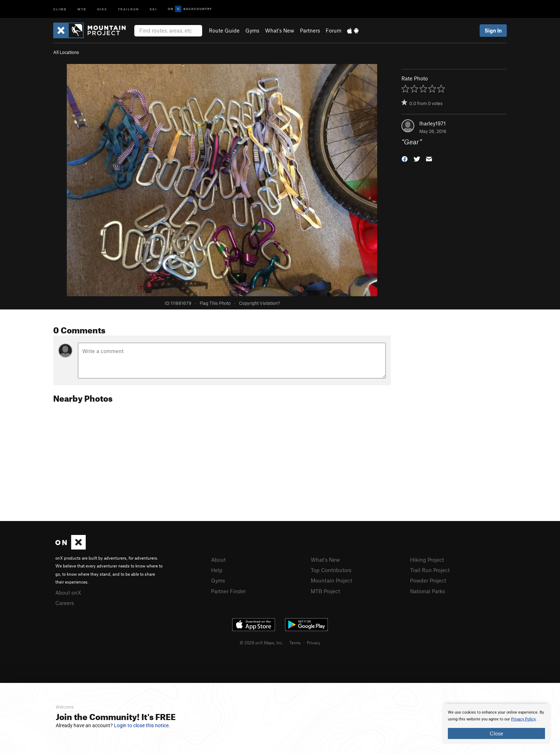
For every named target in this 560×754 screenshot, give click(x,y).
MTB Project (325, 591)
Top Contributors (331, 570)
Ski (153, 9)
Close (496, 733)
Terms (295, 643)
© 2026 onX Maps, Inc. (261, 643)
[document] (496, 724)
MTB (82, 9)
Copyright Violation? (259, 303)
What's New (280, 30)
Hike (102, 9)
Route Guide (224, 30)
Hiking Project (427, 560)
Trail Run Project (430, 570)
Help (217, 570)
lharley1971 (432, 123)
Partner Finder (228, 591)
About (218, 560)
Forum (334, 30)
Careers (65, 603)
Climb (60, 9)
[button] (405, 158)
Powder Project (428, 580)
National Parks (427, 591)
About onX (68, 592)
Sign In (493, 30)
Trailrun (128, 9)
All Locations (66, 52)
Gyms (252, 30)
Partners (310, 30)
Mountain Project (331, 580)
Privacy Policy (523, 719)
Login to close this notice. (142, 725)
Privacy (314, 643)
